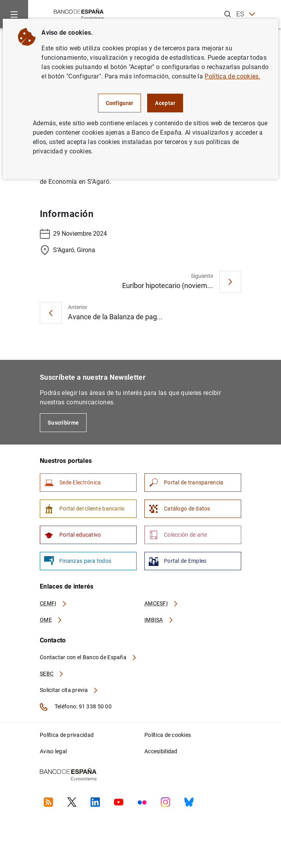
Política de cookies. (232, 76)
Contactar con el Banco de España (89, 657)
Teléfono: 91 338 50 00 (76, 707)
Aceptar (165, 103)
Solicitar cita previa (69, 690)
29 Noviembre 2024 (73, 234)
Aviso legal (53, 751)
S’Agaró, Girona (68, 250)
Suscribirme (63, 423)
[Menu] (14, 14)
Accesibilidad (161, 751)
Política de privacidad (67, 735)
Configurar (120, 103)
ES (246, 14)
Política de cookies (168, 735)
